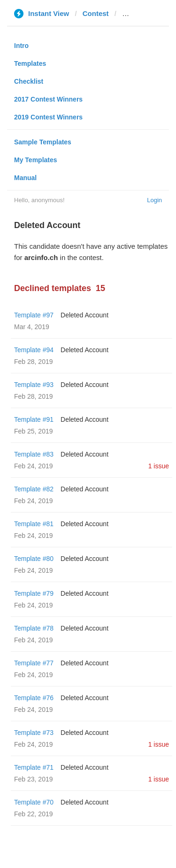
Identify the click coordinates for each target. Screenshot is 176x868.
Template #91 (34, 419)
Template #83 (34, 454)
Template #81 (34, 524)
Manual (25, 178)
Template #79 (34, 593)
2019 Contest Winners (48, 117)
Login (154, 200)
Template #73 (34, 733)
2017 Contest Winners (48, 99)
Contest (96, 13)
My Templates (36, 160)
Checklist (29, 81)
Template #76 (34, 698)
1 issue (159, 466)
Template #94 (34, 350)
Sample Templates (43, 142)
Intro (21, 46)
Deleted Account (84, 315)
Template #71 (34, 767)
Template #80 (34, 559)
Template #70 (34, 802)
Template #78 (34, 628)
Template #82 (34, 489)
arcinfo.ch (139, 13)
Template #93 (34, 385)
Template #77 (34, 663)
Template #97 (34, 315)
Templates (30, 63)
